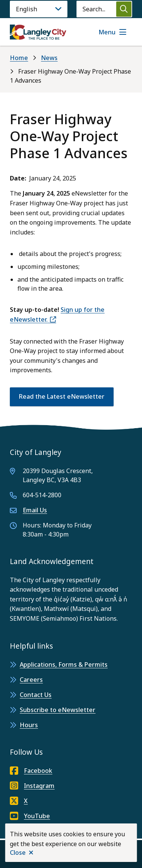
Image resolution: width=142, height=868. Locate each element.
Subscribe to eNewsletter (58, 710)
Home (19, 58)
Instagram (32, 786)
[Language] (39, 9)
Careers (31, 680)
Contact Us (36, 695)
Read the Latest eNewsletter (62, 396)
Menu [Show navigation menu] (107, 32)
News (49, 58)
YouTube (30, 816)
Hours (29, 725)
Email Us (35, 510)
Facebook (31, 771)
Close (18, 853)
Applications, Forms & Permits (64, 664)
